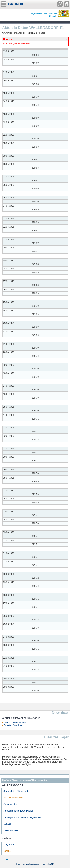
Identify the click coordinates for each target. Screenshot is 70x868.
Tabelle (7, 851)
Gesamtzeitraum (12, 804)
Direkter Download (13, 725)
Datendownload (11, 830)
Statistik (7, 824)
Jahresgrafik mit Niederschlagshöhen (22, 817)
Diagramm (9, 844)
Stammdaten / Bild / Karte (16, 791)
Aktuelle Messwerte (13, 798)
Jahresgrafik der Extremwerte (18, 811)
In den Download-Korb (15, 723)
